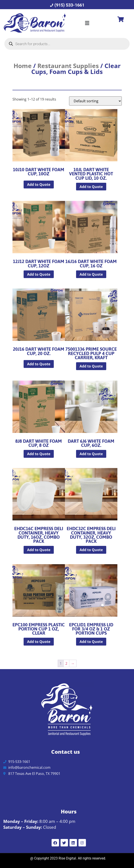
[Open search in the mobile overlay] (67, 44)
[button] (87, 23)
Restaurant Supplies (68, 66)
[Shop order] (95, 101)
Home (23, 66)
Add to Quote (39, 185)
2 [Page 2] (66, 663)
